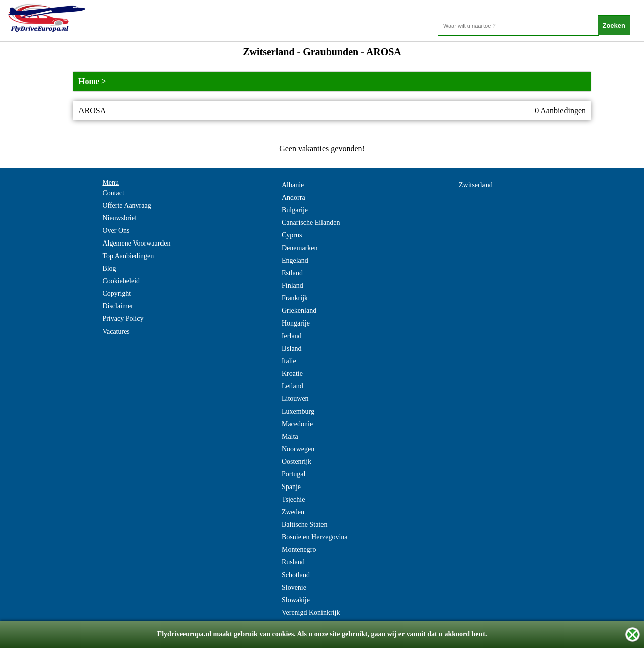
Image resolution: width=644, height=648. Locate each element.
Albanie (293, 185)
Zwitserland (476, 185)
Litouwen (295, 399)
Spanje (291, 487)
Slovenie (294, 587)
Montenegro (299, 550)
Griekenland (299, 311)
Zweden (293, 512)
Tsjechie (293, 499)
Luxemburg (298, 411)
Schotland (296, 575)
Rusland (293, 562)
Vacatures (116, 331)
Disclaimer (117, 306)
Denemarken (300, 248)
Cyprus (292, 235)
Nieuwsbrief (119, 218)
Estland (292, 273)
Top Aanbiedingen (128, 256)
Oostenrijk (297, 462)
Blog (109, 268)
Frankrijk (295, 298)
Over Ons (116, 231)
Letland (293, 386)
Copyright (116, 294)
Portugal (294, 474)
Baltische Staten (305, 524)
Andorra (294, 197)
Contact (113, 193)
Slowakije (296, 600)
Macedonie (297, 424)
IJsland (292, 348)
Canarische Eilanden (311, 223)
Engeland (295, 260)
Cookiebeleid (121, 281)
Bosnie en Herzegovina (315, 537)
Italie (289, 361)
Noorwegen (298, 449)
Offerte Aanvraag (127, 206)
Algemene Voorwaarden (136, 243)
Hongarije (296, 323)
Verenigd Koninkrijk (311, 613)
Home (89, 81)
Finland (293, 286)
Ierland (292, 336)
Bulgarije (295, 210)
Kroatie (292, 374)
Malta (290, 436)
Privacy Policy (123, 319)
